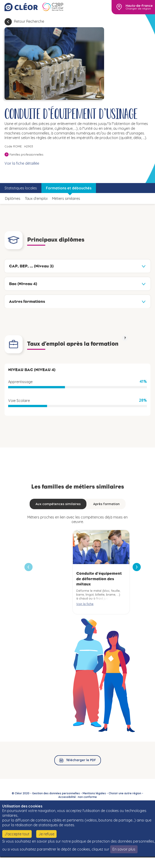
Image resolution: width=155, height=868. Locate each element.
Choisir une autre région (125, 793)
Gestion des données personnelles (56, 793)
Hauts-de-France (139, 6)
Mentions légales (94, 793)
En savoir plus (124, 849)
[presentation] (137, 567)
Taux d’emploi (36, 198)
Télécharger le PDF (81, 760)
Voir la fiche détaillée (22, 163)
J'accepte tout (17, 834)
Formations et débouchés (69, 188)
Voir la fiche (85, 604)
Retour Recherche (29, 21)
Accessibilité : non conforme (78, 797)
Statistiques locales (21, 188)
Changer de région (138, 9)
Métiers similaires (66, 198)
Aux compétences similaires (58, 504)
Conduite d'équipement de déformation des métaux (99, 579)
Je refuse (46, 834)
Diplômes (13, 198)
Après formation (106, 504)
